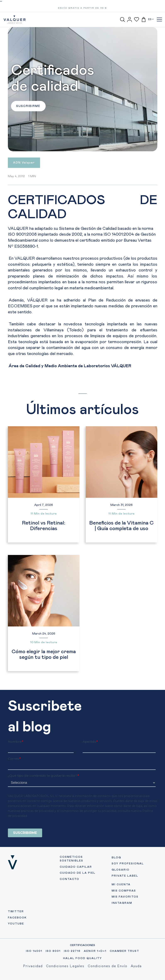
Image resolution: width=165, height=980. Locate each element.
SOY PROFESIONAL (128, 864)
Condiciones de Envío (108, 966)
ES (151, 19)
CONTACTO (70, 879)
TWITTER (16, 912)
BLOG (116, 858)
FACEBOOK (17, 918)
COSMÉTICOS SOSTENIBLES (71, 859)
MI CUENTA (121, 885)
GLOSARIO (121, 870)
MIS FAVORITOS (125, 897)
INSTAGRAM (122, 903)
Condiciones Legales (65, 966)
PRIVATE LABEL (125, 876)
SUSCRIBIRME (28, 106)
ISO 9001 (53, 951)
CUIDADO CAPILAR (76, 867)
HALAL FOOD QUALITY (82, 958)
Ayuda (136, 966)
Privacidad (33, 966)
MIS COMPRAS (124, 891)
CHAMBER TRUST (125, 951)
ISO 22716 (72, 951)
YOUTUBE (16, 924)
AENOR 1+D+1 (95, 951)
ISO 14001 (34, 951)
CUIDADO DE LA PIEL (78, 873)
